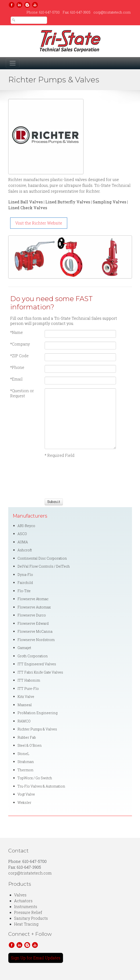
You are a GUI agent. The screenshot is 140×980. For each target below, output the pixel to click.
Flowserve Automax (34, 607)
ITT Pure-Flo (28, 689)
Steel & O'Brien (30, 745)
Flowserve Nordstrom (36, 640)
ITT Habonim (29, 680)
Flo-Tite (24, 591)
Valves (20, 895)
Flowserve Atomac (33, 599)
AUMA (23, 542)
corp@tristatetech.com (112, 12)
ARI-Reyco (26, 526)
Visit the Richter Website (39, 223)
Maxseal (25, 705)
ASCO (22, 534)
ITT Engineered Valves (37, 664)
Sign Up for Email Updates (36, 958)
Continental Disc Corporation (42, 558)
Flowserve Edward (33, 623)
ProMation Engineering (37, 713)
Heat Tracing (26, 924)
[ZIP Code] (80, 357)
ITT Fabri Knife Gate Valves (40, 672)
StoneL (23, 754)
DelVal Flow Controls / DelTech (44, 566)
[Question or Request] (80, 419)
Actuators (23, 901)
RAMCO (24, 721)
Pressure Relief (28, 912)
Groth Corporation (33, 656)
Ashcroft (25, 550)
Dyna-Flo (25, 575)
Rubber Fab (27, 737)
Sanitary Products (31, 918)
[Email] (80, 381)
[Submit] (54, 502)
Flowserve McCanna (35, 631)
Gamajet (24, 648)
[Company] (80, 346)
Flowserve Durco (32, 615)
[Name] (80, 334)
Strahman (26, 762)
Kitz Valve (26, 697)
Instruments (26, 906)
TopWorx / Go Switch (35, 778)
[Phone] (80, 369)
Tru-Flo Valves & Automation (41, 786)
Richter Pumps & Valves (37, 729)
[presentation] (63, 477)
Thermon (25, 770)
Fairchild (25, 583)
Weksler (24, 802)
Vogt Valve (26, 794)
